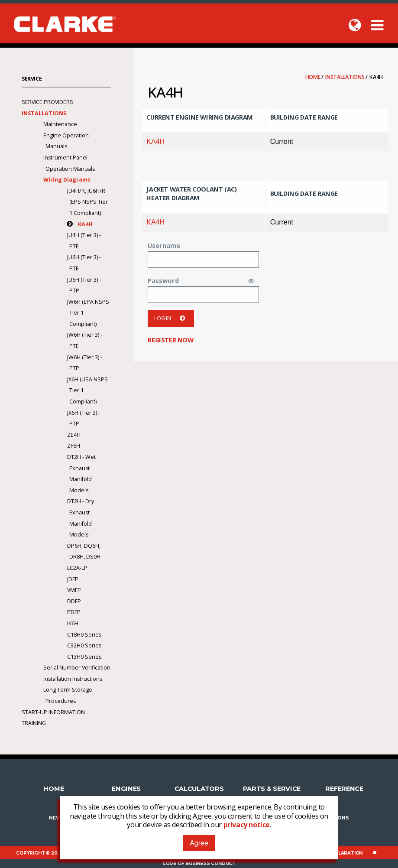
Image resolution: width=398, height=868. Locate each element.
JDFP (73, 579)
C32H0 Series (84, 645)
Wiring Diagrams (67, 180)
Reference (344, 789)
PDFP (74, 612)
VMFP (74, 590)
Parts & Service (272, 789)
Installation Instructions (73, 679)
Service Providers (47, 102)
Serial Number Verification (77, 668)
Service (32, 79)
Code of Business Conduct (199, 863)
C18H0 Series (84, 635)
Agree (199, 843)
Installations (345, 77)
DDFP (74, 601)
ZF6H (74, 446)
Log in (171, 318)
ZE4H (74, 435)
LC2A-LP (77, 568)
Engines (126, 789)
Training (34, 723)
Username (164, 245)
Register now (170, 340)
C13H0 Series (84, 657)
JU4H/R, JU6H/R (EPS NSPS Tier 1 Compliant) (87, 202)
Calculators (199, 789)
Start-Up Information (53, 712)
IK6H (73, 623)
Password (163, 280)
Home (314, 77)
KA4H (155, 141)
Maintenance (60, 124)
